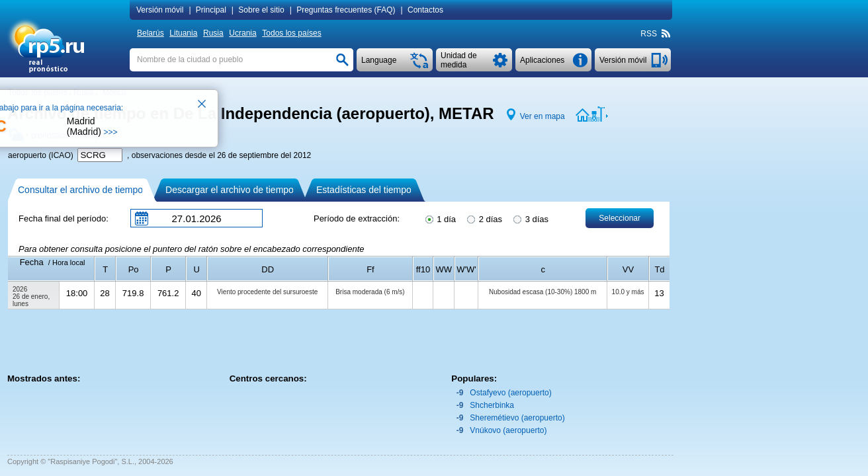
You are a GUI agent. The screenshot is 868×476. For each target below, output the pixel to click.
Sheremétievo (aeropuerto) (517, 418)
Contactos (425, 10)
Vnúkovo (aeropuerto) (508, 430)
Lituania (183, 33)
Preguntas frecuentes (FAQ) (346, 10)
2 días (484, 218)
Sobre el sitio (261, 10)
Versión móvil (160, 10)
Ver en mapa (542, 116)
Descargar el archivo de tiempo (230, 190)
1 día (440, 218)
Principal (211, 10)
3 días (530, 218)
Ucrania (242, 33)
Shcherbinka (492, 405)
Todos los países (291, 33)
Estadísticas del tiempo (364, 190)
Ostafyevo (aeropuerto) (510, 393)
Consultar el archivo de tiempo (80, 190)
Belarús (151, 33)
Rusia (213, 33)
